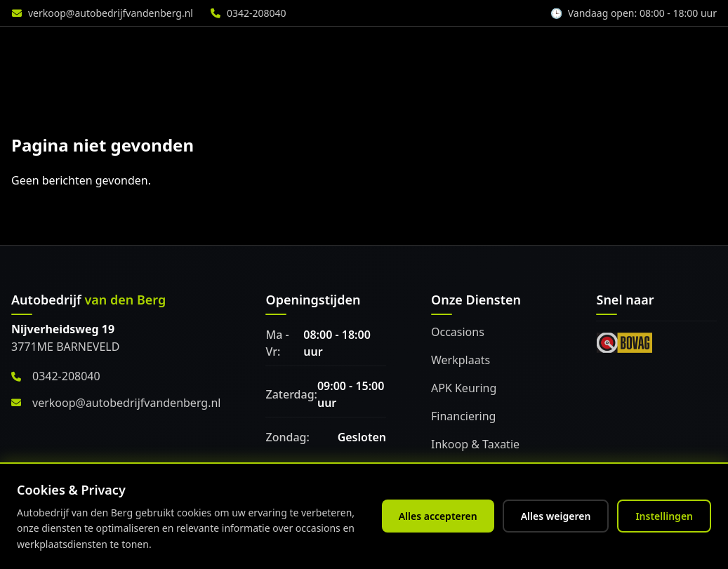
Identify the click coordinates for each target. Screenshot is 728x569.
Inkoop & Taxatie (475, 444)
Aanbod (227, 50)
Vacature (682, 50)
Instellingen (664, 516)
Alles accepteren (438, 516)
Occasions (458, 332)
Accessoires (503, 50)
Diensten (311, 50)
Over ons (596, 50)
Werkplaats (404, 50)
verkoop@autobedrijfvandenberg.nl (111, 13)
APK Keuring (464, 388)
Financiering (463, 416)
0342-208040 (257, 13)
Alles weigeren (556, 516)
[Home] (87, 50)
